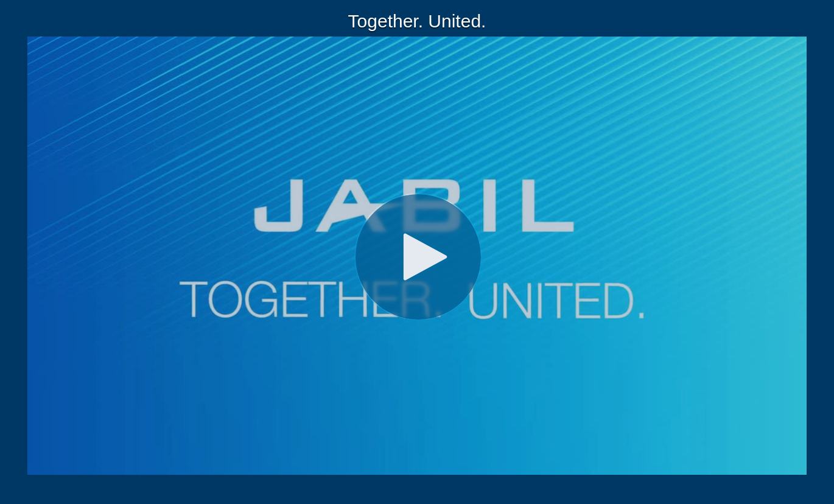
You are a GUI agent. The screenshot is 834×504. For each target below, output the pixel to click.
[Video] (417, 256)
